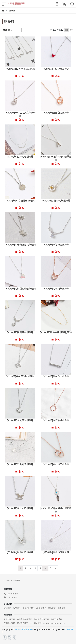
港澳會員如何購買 (24, 619)
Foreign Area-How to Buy (54, 623)
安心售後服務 (36, 623)
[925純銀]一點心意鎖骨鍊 (56, 69)
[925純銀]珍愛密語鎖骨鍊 (20, 464)
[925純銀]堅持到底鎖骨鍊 (20, 156)
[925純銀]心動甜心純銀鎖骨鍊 (20, 288)
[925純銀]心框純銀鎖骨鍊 (56, 288)
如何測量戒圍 (57, 619)
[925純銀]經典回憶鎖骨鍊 (20, 552)
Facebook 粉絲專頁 (12, 580)
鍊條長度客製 (22, 623)
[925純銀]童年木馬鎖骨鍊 (20, 508)
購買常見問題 (9, 619)
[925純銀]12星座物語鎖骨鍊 (20, 69)
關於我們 (7, 608)
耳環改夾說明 (9, 623)
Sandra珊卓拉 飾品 (23, 629)
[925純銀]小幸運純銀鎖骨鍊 (20, 200)
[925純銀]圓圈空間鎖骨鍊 (56, 112)
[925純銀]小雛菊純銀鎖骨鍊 (56, 200)
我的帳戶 (17, 608)
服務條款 (61, 608)
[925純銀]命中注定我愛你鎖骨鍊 (20, 114)
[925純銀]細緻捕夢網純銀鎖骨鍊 (56, 510)
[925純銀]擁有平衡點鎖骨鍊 (20, 376)
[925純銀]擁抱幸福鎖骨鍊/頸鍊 (56, 332)
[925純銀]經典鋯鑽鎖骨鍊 (56, 552)
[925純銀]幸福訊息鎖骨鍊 (56, 244)
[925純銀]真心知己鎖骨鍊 (56, 464)
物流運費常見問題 (41, 619)
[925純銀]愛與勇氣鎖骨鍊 (20, 332)
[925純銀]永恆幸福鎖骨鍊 (56, 420)
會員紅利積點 (28, 608)
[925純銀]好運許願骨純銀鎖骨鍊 (56, 158)
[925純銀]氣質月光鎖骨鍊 (20, 420)
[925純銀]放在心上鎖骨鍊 (56, 376)
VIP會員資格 (41, 608)
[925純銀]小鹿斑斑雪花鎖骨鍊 (20, 244)
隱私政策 (52, 608)
